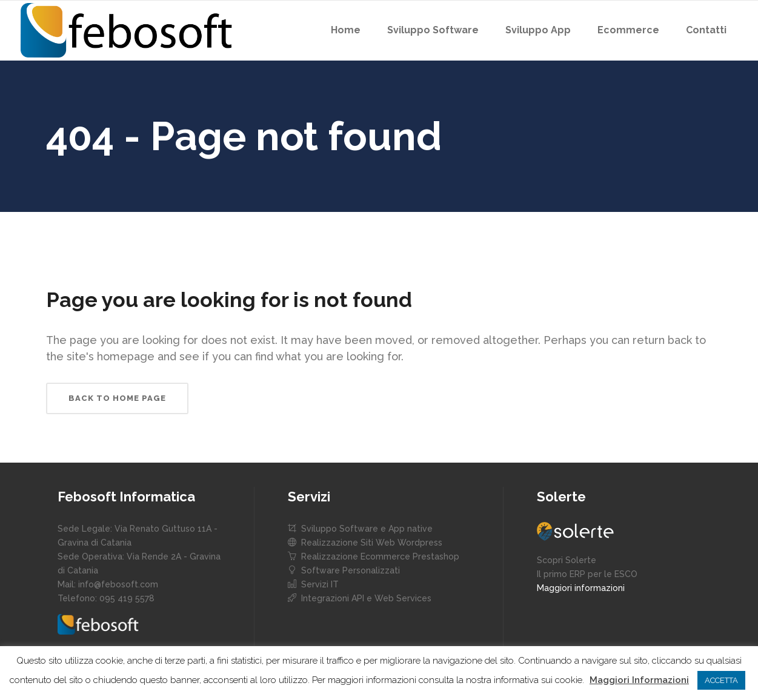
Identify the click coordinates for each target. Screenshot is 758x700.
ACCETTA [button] (721, 680)
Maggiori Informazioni (639, 680)
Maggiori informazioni (581, 588)
